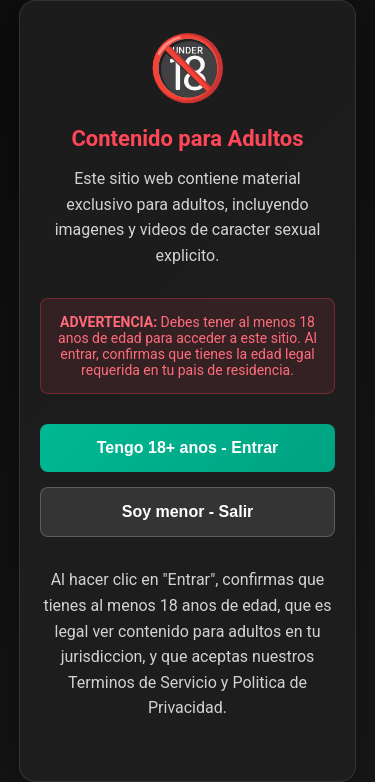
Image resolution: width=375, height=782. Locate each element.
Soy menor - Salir (188, 511)
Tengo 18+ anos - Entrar (188, 447)
